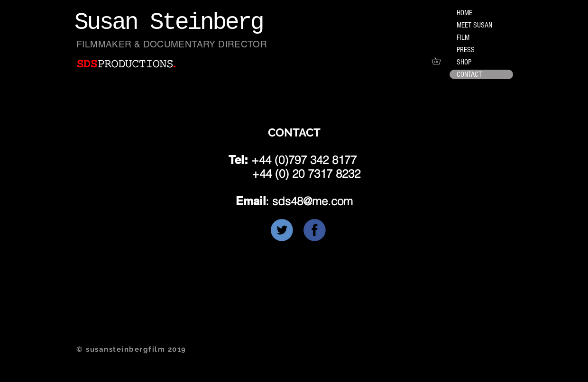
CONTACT (469, 74)
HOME (464, 13)
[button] (440, 61)
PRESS (466, 50)
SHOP (464, 62)
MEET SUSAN (474, 25)
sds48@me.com (312, 201)
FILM (463, 37)
